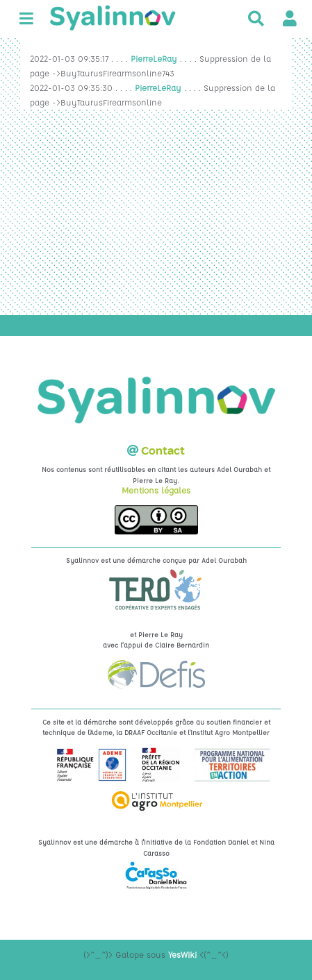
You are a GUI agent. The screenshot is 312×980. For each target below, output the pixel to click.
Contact (163, 451)
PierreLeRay (154, 58)
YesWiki (182, 954)
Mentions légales (156, 490)
